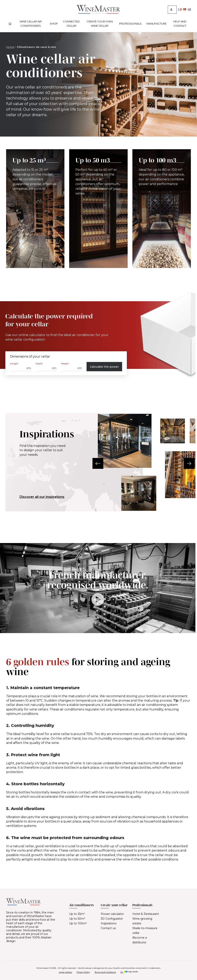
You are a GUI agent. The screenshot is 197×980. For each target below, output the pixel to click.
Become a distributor (140, 940)
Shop (54, 24)
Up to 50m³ (77, 919)
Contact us (108, 928)
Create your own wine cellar (100, 24)
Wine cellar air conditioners (31, 24)
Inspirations (109, 923)
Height (65, 363)
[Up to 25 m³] (35, 209)
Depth (39, 363)
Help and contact (180, 24)
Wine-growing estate (142, 921)
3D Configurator (112, 919)
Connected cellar (71, 24)
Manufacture (156, 24)
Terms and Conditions (105, 972)
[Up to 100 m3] (162, 209)
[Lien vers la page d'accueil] (98, 13)
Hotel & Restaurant (146, 914)
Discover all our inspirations (42, 497)
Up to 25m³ (77, 914)
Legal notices (65, 972)
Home (10, 47)
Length (14, 363)
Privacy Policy (83, 972)
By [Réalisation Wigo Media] (129, 972)
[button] (98, 463)
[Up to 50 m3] (98, 209)
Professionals (130, 24)
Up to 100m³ (78, 923)
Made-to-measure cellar (145, 931)
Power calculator (112, 914)
